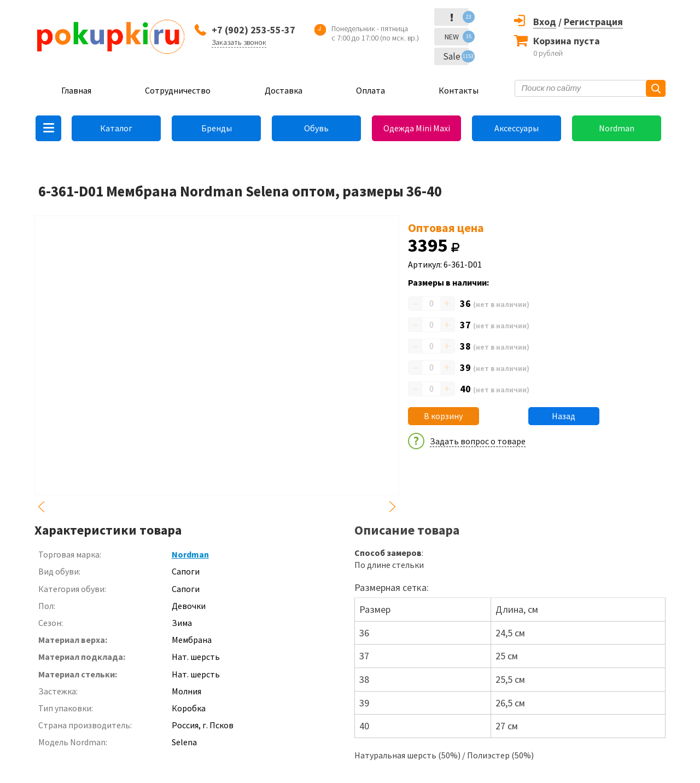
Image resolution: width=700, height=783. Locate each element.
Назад (564, 416)
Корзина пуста (567, 41)
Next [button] (393, 507)
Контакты (459, 90)
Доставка (284, 90)
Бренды (217, 128)
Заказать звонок (239, 42)
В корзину (443, 416)
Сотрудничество (178, 90)
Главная (76, 90)
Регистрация (593, 22)
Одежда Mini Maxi (417, 128)
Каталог (116, 128)
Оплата (371, 90)
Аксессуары (517, 128)
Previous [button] (41, 507)
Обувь (316, 128)
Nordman (617, 128)
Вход (545, 22)
